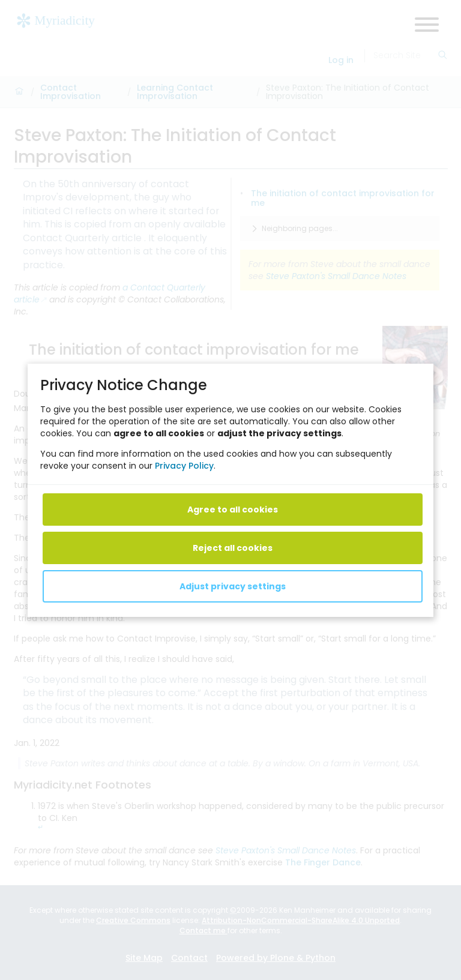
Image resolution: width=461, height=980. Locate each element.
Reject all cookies (233, 547)
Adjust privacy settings (233, 586)
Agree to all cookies (233, 509)
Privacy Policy (184, 465)
